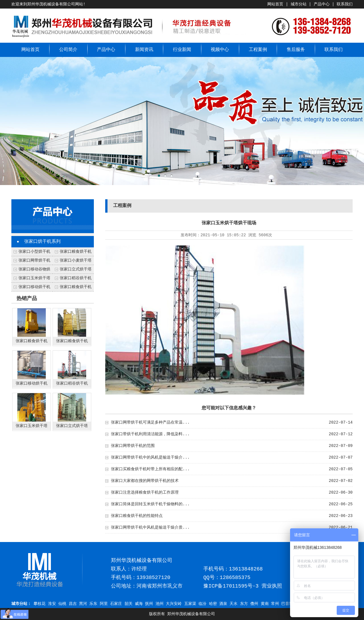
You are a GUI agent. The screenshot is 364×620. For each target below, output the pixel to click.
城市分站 (299, 4)
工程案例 (258, 50)
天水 (233, 604)
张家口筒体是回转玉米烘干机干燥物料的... (150, 504)
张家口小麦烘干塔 (76, 260)
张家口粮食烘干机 (76, 287)
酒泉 (223, 604)
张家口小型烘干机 (34, 252)
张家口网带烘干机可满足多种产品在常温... (150, 422)
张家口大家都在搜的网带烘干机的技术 (145, 481)
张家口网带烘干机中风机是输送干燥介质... (150, 527)
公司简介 (68, 50)
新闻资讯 (144, 50)
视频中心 (220, 50)
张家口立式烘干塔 (76, 269)
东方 (244, 604)
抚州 (149, 604)
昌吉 (73, 604)
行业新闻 (182, 50)
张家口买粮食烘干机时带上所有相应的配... (150, 469)
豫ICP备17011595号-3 (231, 586)
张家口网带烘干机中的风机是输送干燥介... (150, 457)
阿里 (104, 604)
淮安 (52, 604)
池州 (160, 604)
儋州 (254, 604)
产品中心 (322, 4)
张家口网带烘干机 (34, 260)
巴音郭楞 (289, 604)
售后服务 (296, 50)
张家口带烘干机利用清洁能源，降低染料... (150, 434)
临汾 (202, 604)
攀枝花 (40, 604)
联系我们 (345, 4)
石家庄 (116, 604)
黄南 (265, 604)
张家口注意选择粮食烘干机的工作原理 (145, 492)
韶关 (129, 604)
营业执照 (272, 586)
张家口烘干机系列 (42, 242)
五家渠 (190, 604)
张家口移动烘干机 (34, 287)
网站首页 (275, 4)
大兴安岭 (174, 604)
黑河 (83, 604)
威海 (139, 604)
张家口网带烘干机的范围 (133, 446)
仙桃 (62, 604)
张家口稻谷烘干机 (76, 278)
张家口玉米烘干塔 (34, 278)
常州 (275, 604)
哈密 (213, 604)
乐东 (93, 604)
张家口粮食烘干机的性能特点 (137, 516)
